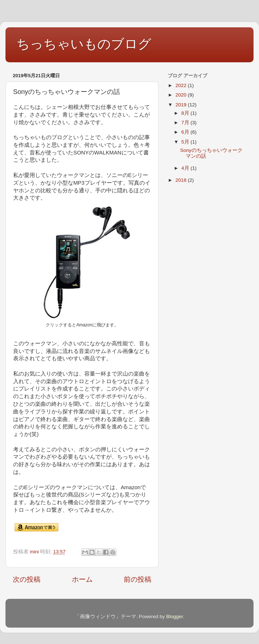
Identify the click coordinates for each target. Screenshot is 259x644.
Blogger (174, 616)
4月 (186, 168)
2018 (182, 180)
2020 (182, 95)
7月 (186, 123)
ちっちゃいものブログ (84, 44)
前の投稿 (138, 579)
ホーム (82, 579)
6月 (186, 132)
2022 (182, 85)
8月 (186, 113)
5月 (186, 142)
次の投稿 (27, 579)
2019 (182, 105)
